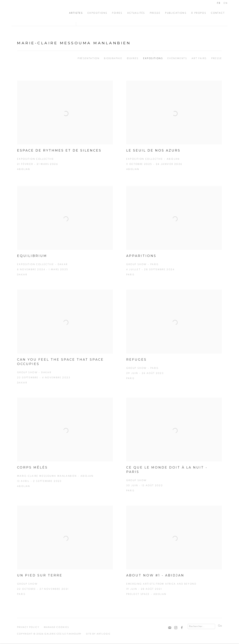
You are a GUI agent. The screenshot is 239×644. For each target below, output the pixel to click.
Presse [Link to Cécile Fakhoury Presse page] (155, 13)
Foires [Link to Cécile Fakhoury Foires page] (117, 13)
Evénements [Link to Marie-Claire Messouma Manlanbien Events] (177, 58)
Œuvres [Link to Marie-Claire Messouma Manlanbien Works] (133, 58)
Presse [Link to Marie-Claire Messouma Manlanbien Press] (217, 58)
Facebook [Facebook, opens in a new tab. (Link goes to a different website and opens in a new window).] (182, 628)
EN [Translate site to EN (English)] (226, 3)
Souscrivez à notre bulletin (170, 628)
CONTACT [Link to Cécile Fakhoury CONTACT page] (218, 13)
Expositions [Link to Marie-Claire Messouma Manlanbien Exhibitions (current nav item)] (153, 58)
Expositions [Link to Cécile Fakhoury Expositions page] (97, 13)
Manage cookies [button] (56, 627)
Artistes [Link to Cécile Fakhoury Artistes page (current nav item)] (76, 13)
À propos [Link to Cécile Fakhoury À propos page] (199, 13)
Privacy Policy (28, 627)
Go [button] (220, 626)
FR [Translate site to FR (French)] (219, 3)
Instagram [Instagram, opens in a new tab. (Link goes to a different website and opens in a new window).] (176, 628)
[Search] (201, 626)
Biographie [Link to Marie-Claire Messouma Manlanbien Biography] (113, 58)
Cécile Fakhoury (34, 13)
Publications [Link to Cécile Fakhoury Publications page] (176, 13)
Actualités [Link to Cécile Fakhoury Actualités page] (136, 13)
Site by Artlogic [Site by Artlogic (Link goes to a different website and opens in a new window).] (98, 634)
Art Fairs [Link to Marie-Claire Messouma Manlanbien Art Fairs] (199, 58)
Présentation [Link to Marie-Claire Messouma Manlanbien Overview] (89, 58)
